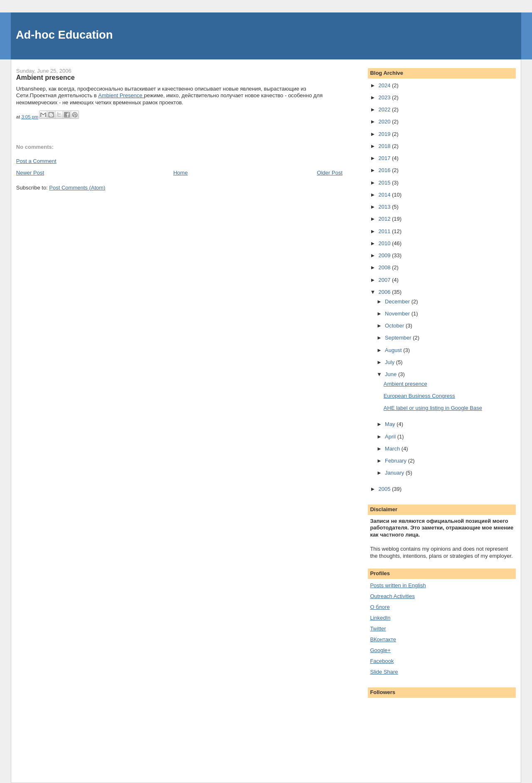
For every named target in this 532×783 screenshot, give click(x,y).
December (398, 302)
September (399, 338)
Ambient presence (405, 384)
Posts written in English (398, 585)
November (398, 314)
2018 (385, 146)
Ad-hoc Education (64, 35)
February (397, 461)
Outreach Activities (392, 596)
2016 (385, 170)
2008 (385, 267)
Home (181, 173)
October (395, 326)
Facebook (382, 661)
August (394, 350)
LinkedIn (380, 618)
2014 (385, 195)
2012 (385, 219)
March (393, 449)
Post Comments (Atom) (77, 188)
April (391, 437)
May (391, 424)
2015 (385, 183)
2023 (385, 97)
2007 (385, 280)
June (392, 374)
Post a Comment (36, 161)
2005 (385, 489)
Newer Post (30, 173)
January (395, 473)
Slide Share (384, 672)
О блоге (380, 607)
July (390, 362)
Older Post (330, 173)
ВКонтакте (383, 639)
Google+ (380, 650)
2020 (385, 122)
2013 (385, 207)
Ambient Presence (121, 95)
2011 (385, 231)
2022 (385, 110)
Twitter (378, 629)
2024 (385, 85)
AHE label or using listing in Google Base (433, 408)
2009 (385, 255)
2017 (385, 158)
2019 (385, 134)
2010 (385, 243)
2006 (385, 292)
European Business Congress (419, 396)
